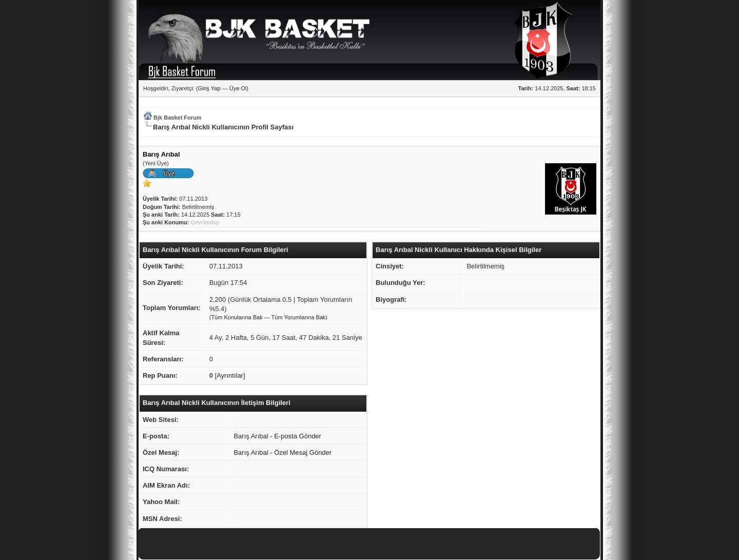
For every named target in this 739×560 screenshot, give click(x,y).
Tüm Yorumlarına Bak (299, 317)
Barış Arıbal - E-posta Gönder (277, 436)
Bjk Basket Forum (178, 118)
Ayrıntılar (230, 375)
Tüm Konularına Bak (237, 317)
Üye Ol (238, 88)
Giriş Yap (209, 88)
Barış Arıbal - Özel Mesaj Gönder (283, 452)
